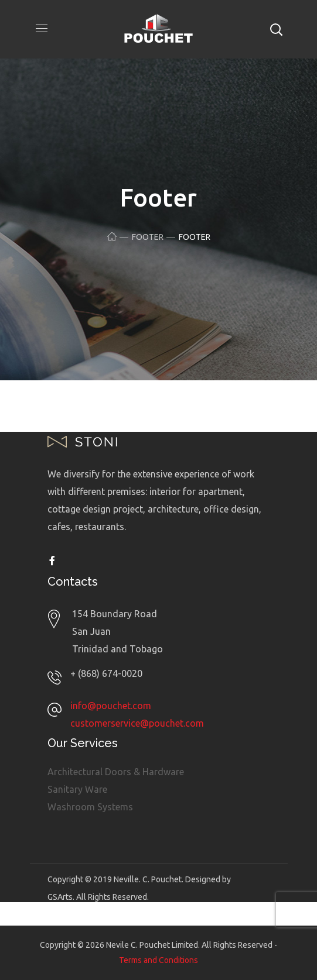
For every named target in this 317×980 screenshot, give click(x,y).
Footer (148, 237)
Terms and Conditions (158, 960)
